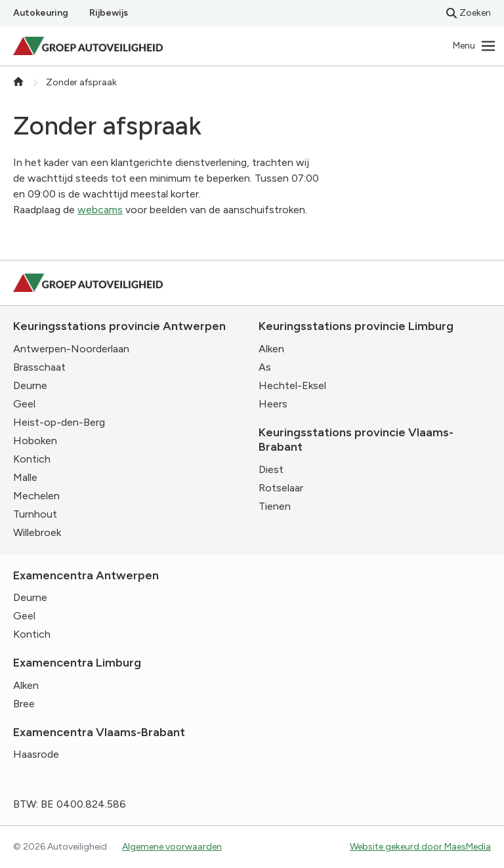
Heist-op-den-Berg (59, 422)
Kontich (32, 459)
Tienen (275, 506)
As (265, 367)
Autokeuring (41, 13)
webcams (100, 210)
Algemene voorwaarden (172, 847)
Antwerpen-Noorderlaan (71, 349)
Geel (24, 404)
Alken (271, 349)
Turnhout (35, 514)
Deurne (30, 385)
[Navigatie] (474, 46)
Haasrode (36, 754)
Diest (271, 469)
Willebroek (37, 532)
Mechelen (36, 496)
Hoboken (35, 441)
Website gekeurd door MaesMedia (420, 847)
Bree (24, 704)
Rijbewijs (109, 13)
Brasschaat (39, 367)
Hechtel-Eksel (292, 385)
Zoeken (469, 13)
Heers (273, 404)
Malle (25, 477)
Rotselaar (281, 488)
